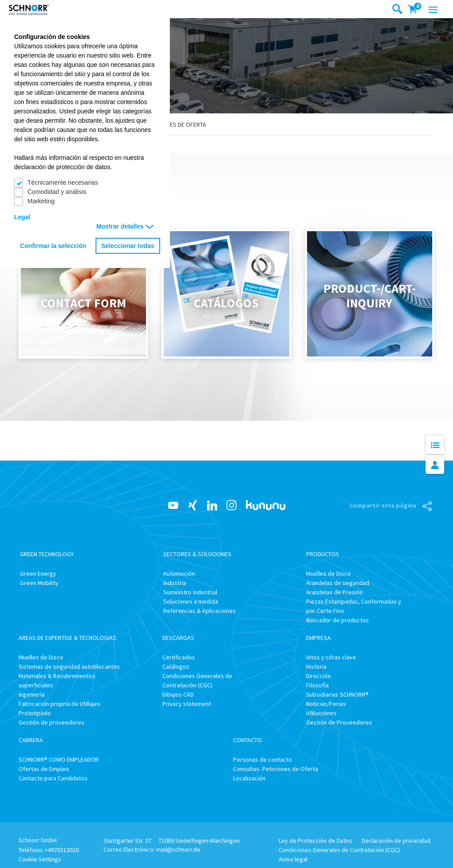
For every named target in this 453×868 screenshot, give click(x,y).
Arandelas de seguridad (338, 583)
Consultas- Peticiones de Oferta (276, 769)
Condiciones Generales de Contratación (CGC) (339, 850)
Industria (175, 583)
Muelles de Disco (328, 573)
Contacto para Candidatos (53, 778)
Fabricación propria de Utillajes (60, 704)
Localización (249, 778)
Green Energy (38, 573)
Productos (323, 554)
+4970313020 (62, 850)
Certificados (179, 657)
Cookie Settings (40, 859)
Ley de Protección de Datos (315, 841)
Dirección (319, 676)
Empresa (319, 638)
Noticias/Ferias (326, 704)
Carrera (31, 740)
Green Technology (47, 554)
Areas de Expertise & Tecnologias (67, 638)
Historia (316, 666)
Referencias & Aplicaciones (200, 611)
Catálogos (176, 666)
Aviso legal (293, 859)
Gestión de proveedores (52, 722)
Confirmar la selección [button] (53, 246)
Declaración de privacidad (396, 841)
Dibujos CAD (178, 694)
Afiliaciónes (321, 713)
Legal (22, 217)
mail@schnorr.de (178, 849)
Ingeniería (32, 694)
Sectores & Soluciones (197, 554)
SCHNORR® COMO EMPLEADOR (59, 759)
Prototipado (35, 713)
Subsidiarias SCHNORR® (337, 694)
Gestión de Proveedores (339, 722)
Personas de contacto (263, 759)
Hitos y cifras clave (331, 657)
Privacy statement (187, 704)
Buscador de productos (338, 620)
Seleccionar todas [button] (128, 246)
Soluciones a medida (191, 601)
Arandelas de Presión (334, 592)
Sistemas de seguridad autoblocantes (69, 666)
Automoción (179, 573)
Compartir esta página (384, 505)
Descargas (178, 638)
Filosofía (317, 685)
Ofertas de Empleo (44, 769)
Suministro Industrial (190, 592)
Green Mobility (39, 583)
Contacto (248, 740)
